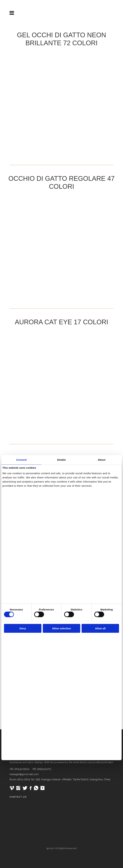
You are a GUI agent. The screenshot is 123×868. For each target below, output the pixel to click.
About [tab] (102, 460)
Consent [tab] (21, 460)
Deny (23, 628)
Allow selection (61, 628)
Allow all (100, 628)
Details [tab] (61, 460)
